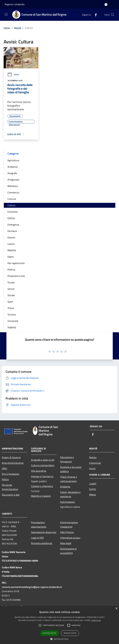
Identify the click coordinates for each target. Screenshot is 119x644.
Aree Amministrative (13, 463)
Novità (18, 28)
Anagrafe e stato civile (43, 460)
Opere (11, 257)
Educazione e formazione (67, 459)
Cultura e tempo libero (43, 465)
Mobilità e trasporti (41, 496)
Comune (12, 199)
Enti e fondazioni (11, 474)
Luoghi (93, 484)
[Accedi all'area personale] (106, 5)
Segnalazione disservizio (44, 532)
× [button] (116, 609)
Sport (10, 302)
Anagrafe (12, 173)
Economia (13, 212)
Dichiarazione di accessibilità (68, 551)
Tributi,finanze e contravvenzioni (69, 479)
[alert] (59, 625)
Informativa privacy (70, 538)
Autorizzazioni (68, 502)
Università (13, 321)
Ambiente (13, 167)
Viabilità (12, 327)
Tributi (11, 308)
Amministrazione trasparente (69, 525)
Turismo (12, 315)
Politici (5, 479)
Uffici (5, 468)
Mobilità (12, 250)
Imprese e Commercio (42, 476)
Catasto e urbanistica (42, 486)
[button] (53, 625)
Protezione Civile (16, 276)
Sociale (11, 295)
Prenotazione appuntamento (39, 525)
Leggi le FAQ (37, 538)
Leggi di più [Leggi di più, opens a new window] (96, 620)
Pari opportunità (16, 263)
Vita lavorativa (39, 471)
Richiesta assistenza (42, 543)
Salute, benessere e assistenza (70, 494)
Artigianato (13, 180)
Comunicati (95, 463)
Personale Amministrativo (10, 487)
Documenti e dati (11, 495)
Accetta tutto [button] (49, 633)
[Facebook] (95, 15)
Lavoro (11, 244)
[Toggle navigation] (6, 14)
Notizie (93, 457)
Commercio (13, 192)
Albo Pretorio (67, 532)
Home (7, 28)
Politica (11, 270)
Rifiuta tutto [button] (70, 633)
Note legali (66, 543)
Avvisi (13, 75)
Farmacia (12, 231)
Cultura (11, 205)
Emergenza (13, 225)
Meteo (92, 495)
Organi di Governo (11, 457)
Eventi (93, 489)
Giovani (11, 237)
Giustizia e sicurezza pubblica (71, 469)
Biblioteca (13, 186)
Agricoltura (13, 160)
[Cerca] (113, 15)
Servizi (11, 289)
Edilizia (11, 218)
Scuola (11, 282)
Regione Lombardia (15, 4)
